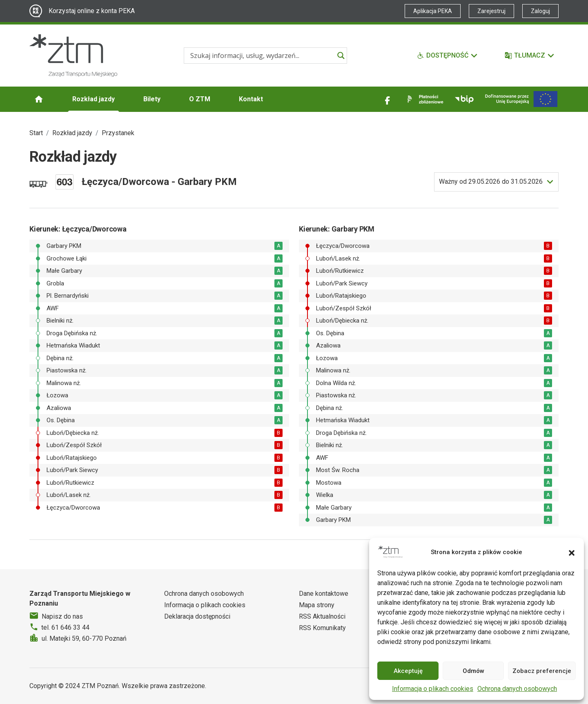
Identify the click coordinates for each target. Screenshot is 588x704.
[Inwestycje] (521, 99)
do (491, 182)
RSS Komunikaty (322, 628)
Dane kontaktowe (324, 594)
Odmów (473, 671)
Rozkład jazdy (94, 99)
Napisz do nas (62, 616)
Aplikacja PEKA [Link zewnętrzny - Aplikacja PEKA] (433, 11)
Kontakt (251, 99)
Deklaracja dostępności (197, 616)
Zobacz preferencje (542, 671)
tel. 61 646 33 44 (65, 627)
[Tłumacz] (530, 56)
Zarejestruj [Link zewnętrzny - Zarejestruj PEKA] (491, 11)
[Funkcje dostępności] (448, 56)
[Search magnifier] (341, 56)
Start (36, 133)
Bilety (152, 99)
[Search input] (262, 56)
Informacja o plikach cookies (433, 689)
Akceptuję (408, 671)
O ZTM (200, 99)
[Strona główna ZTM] (73, 56)
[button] (572, 552)
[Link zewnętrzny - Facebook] (388, 99)
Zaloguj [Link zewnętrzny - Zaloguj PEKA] (540, 11)
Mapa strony (317, 605)
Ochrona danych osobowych (517, 689)
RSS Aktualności (322, 616)
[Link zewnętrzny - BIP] (464, 99)
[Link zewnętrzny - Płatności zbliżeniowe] (424, 99)
